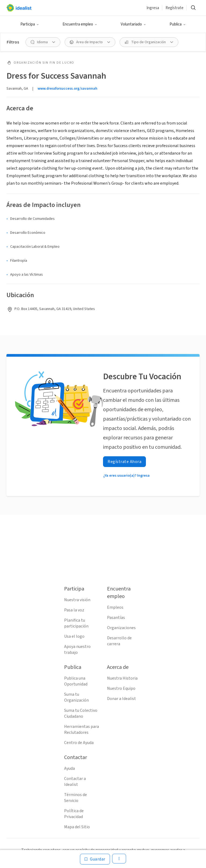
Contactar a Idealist (75, 782)
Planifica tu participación (76, 623)
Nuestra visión (77, 600)
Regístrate (174, 8)
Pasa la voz (74, 610)
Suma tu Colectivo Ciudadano (81, 713)
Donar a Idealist (122, 699)
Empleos (115, 607)
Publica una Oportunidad (76, 681)
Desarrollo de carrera (119, 641)
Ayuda (69, 768)
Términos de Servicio (76, 798)
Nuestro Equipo (121, 688)
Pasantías (116, 618)
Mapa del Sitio (77, 827)
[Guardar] (95, 859)
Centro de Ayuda (79, 743)
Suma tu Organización (76, 697)
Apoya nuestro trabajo (77, 650)
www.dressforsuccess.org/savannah (67, 89)
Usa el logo (74, 636)
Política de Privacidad (74, 814)
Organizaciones (121, 628)
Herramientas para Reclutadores (82, 730)
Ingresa (153, 8)
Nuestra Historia (122, 678)
